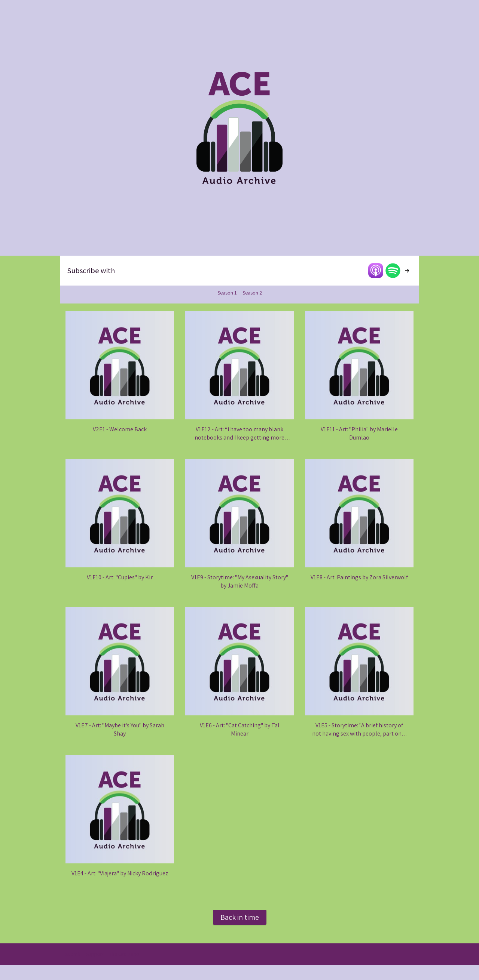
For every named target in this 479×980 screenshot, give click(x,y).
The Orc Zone (124, 954)
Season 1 (227, 293)
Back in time (240, 917)
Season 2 (252, 293)
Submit (73, 954)
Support (95, 954)
